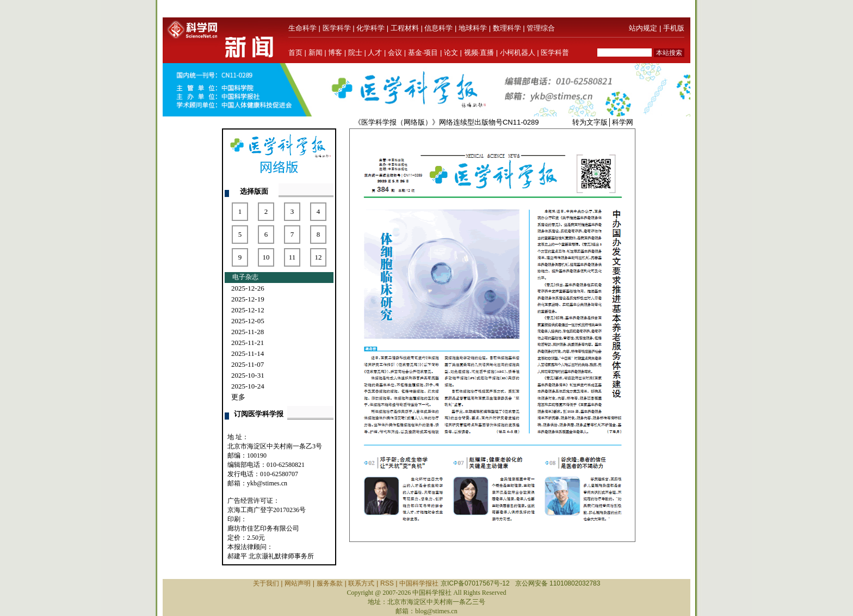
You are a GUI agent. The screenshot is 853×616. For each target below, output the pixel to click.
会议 (395, 53)
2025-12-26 (248, 288)
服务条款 (330, 583)
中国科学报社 (419, 583)
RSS (387, 583)
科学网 (623, 122)
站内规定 (643, 28)
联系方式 (361, 583)
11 (292, 257)
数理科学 (507, 28)
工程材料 (405, 28)
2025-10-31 (248, 375)
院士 (355, 53)
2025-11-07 (248, 364)
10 (266, 257)
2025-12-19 (248, 299)
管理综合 (541, 28)
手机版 (674, 28)
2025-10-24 (248, 386)
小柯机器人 (518, 53)
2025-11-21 (248, 343)
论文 (451, 53)
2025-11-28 (248, 332)
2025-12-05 (248, 321)
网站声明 (298, 583)
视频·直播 (479, 53)
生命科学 (302, 28)
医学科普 (555, 53)
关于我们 (266, 583)
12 (319, 257)
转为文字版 (590, 122)
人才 (375, 53)
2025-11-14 (248, 353)
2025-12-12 (248, 310)
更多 (238, 397)
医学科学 (337, 28)
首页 (295, 53)
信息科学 (438, 28)
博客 (335, 53)
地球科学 (473, 28)
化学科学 (370, 28)
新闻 (316, 53)
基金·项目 (423, 53)
